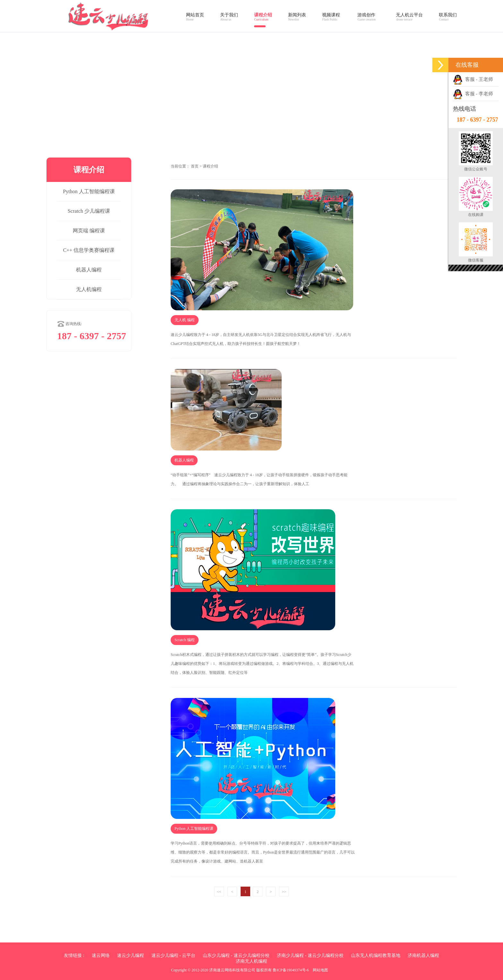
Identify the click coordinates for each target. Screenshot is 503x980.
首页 (195, 166)
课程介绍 (210, 166)
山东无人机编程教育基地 (376, 955)
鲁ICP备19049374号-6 (291, 970)
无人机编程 (89, 289)
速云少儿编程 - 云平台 (174, 955)
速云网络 (101, 955)
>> (284, 892)
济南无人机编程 (251, 961)
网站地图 (320, 970)
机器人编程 (89, 270)
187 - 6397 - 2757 (477, 120)
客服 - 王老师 (473, 79)
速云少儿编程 (131, 955)
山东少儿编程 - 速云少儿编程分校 (236, 955)
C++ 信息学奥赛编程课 (89, 250)
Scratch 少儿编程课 (89, 211)
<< (219, 892)
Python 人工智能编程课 (89, 191)
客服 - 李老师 (473, 94)
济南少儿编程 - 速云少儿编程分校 (310, 955)
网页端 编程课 (89, 231)
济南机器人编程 (423, 955)
